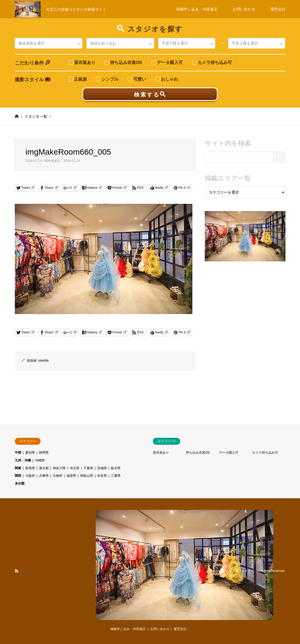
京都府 (58, 476)
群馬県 (30, 468)
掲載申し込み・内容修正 (197, 9)
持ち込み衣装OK (198, 453)
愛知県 (30, 453)
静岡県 (44, 453)
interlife (43, 361)
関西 (18, 476)
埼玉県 (75, 468)
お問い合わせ (244, 9)
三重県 (116, 476)
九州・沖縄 (23, 460)
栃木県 (116, 468)
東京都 (44, 468)
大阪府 (30, 476)
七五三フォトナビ (241, 571)
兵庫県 (44, 476)
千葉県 (88, 468)
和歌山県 (87, 476)
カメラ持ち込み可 (265, 453)
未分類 (20, 483)
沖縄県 (40, 460)
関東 (18, 468)
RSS (17, 571)
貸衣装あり (161, 453)
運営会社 (278, 9)
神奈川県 (59, 468)
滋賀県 (71, 476)
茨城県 (102, 468)
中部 (18, 453)
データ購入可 (229, 453)
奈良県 (102, 476)
